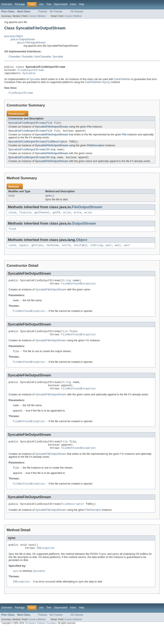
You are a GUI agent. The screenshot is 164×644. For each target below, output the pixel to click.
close (12, 218)
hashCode (53, 251)
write (67, 218)
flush (12, 235)
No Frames (56, 11)
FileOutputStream (31, 71)
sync (48, 201)
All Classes (77, 11)
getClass (37, 251)
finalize (25, 218)
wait (109, 251)
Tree (49, 4)
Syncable (58, 57)
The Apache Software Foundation (41, 640)
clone (12, 251)
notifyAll (81, 251)
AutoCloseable (43, 57)
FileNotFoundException (78, 291)
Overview (7, 4)
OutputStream (84, 229)
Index (73, 4)
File (49, 126)
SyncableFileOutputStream (27, 126)
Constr (32, 16)
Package (20, 4)
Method (41, 16)
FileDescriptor (57, 145)
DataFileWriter (122, 81)
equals (24, 251)
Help (81, 4)
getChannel (42, 218)
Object (82, 246)
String (51, 153)
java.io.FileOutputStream (31, 43)
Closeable (14, 57)
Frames (43, 11)
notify (66, 251)
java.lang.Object (14, 36)
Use (41, 4)
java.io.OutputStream (23, 39)
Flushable (27, 57)
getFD (56, 218)
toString (97, 251)
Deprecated (61, 4)
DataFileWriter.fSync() (98, 84)
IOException (46, 564)
